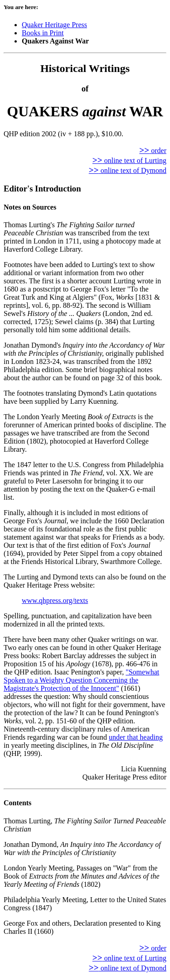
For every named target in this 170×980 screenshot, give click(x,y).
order (153, 151)
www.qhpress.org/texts (55, 600)
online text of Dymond (128, 170)
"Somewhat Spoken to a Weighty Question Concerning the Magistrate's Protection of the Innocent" (81, 680)
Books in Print (43, 33)
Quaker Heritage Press (54, 25)
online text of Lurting (129, 160)
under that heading (136, 737)
